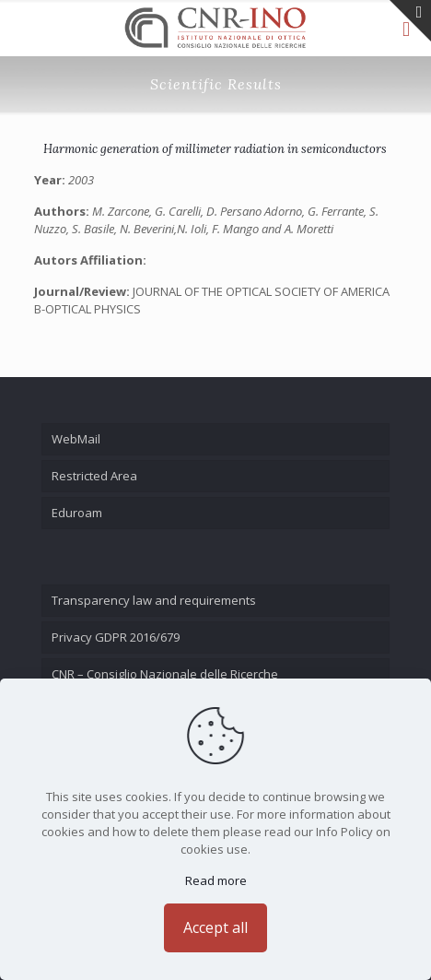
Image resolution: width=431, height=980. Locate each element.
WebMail (76, 439)
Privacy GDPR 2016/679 (116, 637)
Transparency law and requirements (154, 600)
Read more (216, 880)
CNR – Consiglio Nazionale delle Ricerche (165, 674)
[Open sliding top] (410, 21)
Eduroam (77, 513)
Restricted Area (94, 476)
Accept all (215, 927)
